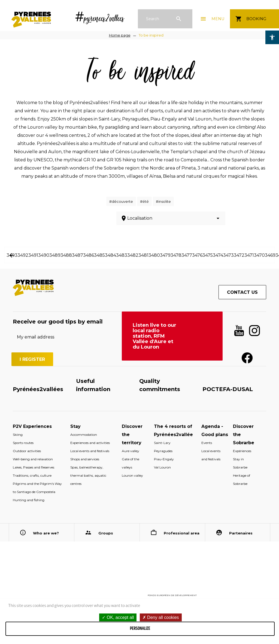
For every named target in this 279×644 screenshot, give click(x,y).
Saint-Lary (162, 443)
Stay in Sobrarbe (240, 463)
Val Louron (162, 467)
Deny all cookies (161, 617)
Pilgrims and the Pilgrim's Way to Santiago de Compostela (37, 488)
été (146, 201)
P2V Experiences (32, 426)
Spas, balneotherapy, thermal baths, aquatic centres (88, 475)
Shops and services (85, 459)
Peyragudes (163, 451)
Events (207, 443)
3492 (23, 255)
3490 (44, 255)
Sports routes (23, 443)
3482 (133, 255)
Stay (75, 426)
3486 (89, 255)
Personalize (140, 629)
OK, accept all (118, 617)
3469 (270, 255)
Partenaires (241, 533)
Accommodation (84, 435)
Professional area (182, 533)
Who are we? (46, 533)
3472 (239, 255)
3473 (228, 255)
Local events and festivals (90, 451)
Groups (106, 533)
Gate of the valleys (131, 463)
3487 (78, 255)
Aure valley (131, 451)
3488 (66, 255)
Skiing (18, 435)
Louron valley (132, 475)
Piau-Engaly (164, 459)
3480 (154, 255)
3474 (218, 255)
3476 (197, 255)
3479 (165, 255)
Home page (120, 35)
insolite (165, 201)
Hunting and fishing (29, 500)
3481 (143, 255)
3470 (259, 255)
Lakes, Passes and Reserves (34, 467)
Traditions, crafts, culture (32, 475)
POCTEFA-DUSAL (228, 389)
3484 (110, 255)
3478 (176, 255)
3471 (249, 255)
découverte (122, 201)
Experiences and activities (90, 443)
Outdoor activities (27, 451)
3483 (122, 255)
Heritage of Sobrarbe (242, 480)
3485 (99, 255)
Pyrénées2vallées (38, 389)
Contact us (242, 292)
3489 (55, 255)
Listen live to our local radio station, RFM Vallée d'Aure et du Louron (154, 336)
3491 (33, 255)
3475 (208, 255)
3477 (187, 255)
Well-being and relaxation (33, 459)
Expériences (242, 451)
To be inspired (151, 35)
